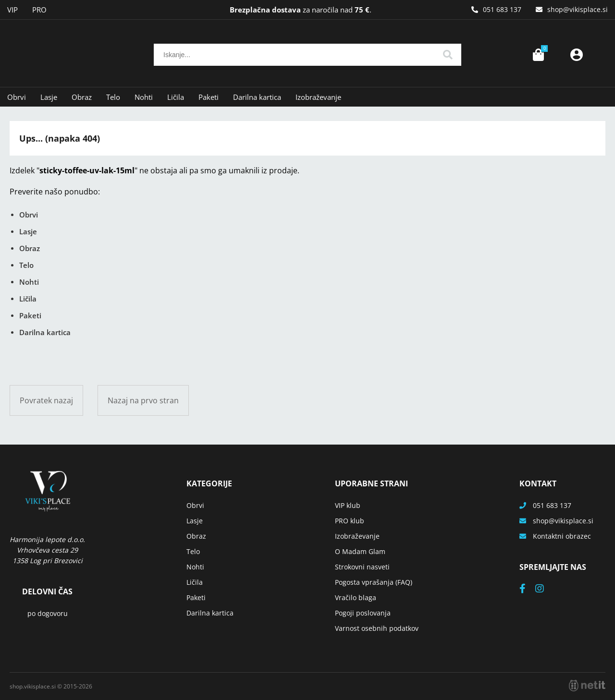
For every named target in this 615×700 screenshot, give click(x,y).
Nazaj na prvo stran (143, 400)
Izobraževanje (318, 97)
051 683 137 (502, 9)
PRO (39, 10)
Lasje (49, 97)
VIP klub (348, 505)
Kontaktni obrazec (562, 536)
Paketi (209, 97)
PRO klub (350, 521)
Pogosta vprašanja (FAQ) (374, 582)
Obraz (82, 97)
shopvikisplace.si (578, 9)
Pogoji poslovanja (363, 613)
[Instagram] (544, 589)
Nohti (144, 97)
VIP (12, 10)
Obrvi (17, 97)
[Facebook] (527, 589)
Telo (113, 97)
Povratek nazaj (46, 400)
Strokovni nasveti (362, 567)
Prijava (577, 55)
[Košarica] (538, 55)
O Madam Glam (360, 551)
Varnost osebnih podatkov (377, 628)
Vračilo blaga (356, 597)
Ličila (176, 97)
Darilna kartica (257, 97)
